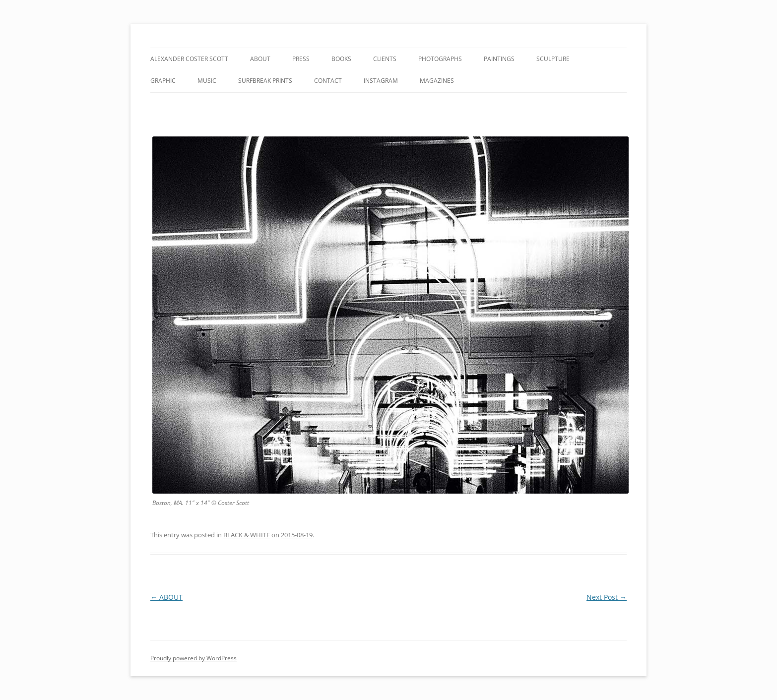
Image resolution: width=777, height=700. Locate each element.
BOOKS (341, 59)
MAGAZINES (437, 81)
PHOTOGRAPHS (440, 59)
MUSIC (207, 81)
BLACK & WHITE (247, 535)
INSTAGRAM (381, 81)
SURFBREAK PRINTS (265, 81)
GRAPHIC (163, 81)
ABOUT (260, 59)
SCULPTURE (553, 59)
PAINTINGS (499, 59)
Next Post (607, 597)
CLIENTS (385, 59)
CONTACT (328, 81)
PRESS (301, 59)
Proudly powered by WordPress (194, 658)
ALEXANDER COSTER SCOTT (189, 59)
